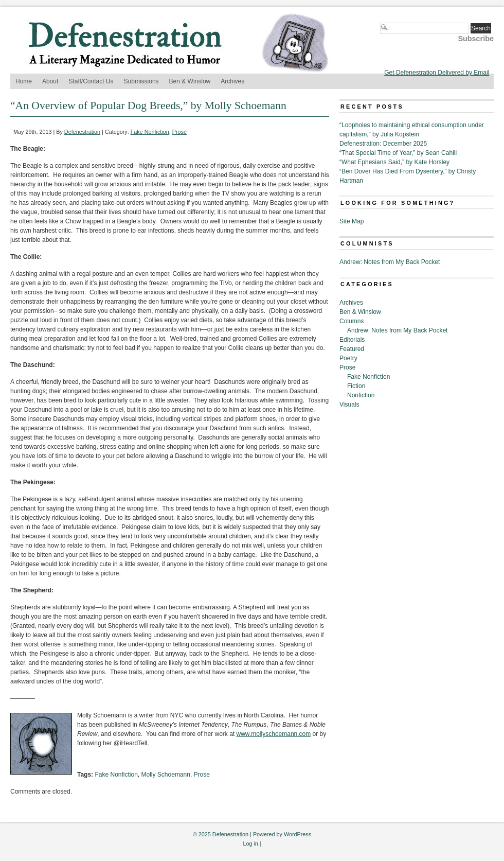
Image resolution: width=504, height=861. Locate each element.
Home (24, 81)
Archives (232, 81)
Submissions (141, 81)
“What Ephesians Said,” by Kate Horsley (394, 162)
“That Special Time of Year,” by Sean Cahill (398, 153)
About (50, 81)
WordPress (298, 834)
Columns (352, 321)
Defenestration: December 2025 (383, 144)
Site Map (352, 221)
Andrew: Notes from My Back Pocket (390, 262)
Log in (250, 844)
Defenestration (82, 132)
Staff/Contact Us (91, 81)
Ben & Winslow (190, 81)
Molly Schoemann (166, 775)
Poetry (348, 358)
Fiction (356, 386)
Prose (179, 132)
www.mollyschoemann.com (274, 734)
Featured (352, 349)
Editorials (352, 340)
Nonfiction (361, 395)
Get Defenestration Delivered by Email (437, 73)
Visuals (349, 405)
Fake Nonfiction (150, 132)
